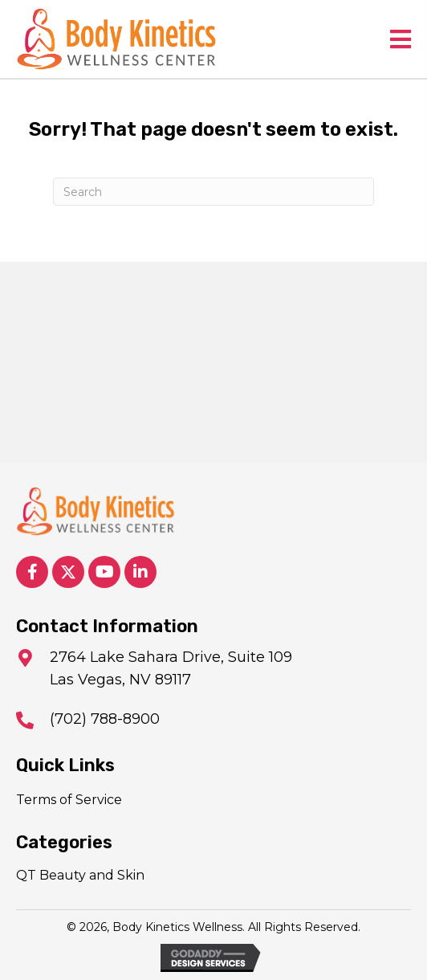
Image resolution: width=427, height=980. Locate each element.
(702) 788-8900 (105, 719)
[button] (32, 572)
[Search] (213, 192)
